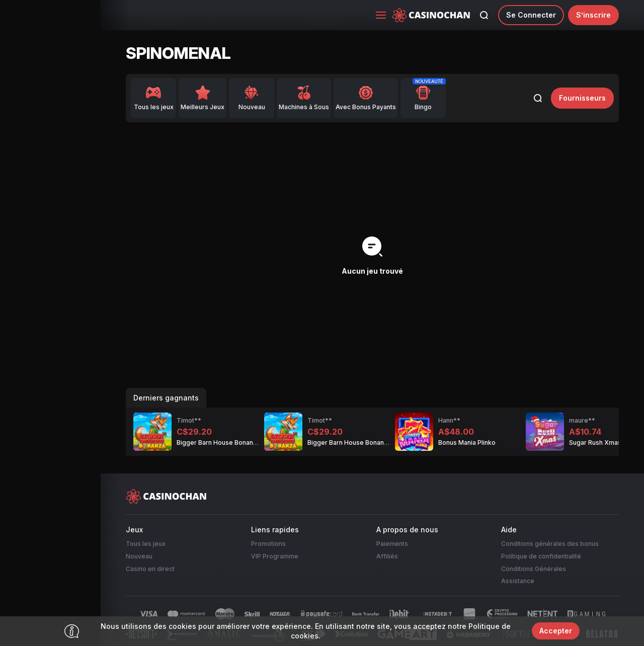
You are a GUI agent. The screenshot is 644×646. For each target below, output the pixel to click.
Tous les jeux (146, 544)
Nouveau (139, 556)
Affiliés (387, 556)
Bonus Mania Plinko (467, 442)
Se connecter (531, 15)
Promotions (268, 544)
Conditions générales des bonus (550, 544)
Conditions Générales (534, 569)
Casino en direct (150, 569)
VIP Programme (275, 556)
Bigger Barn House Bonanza (218, 442)
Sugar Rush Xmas (595, 442)
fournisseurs (582, 98)
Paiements (392, 544)
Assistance (518, 581)
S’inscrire (593, 15)
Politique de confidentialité (541, 556)
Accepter (556, 631)
